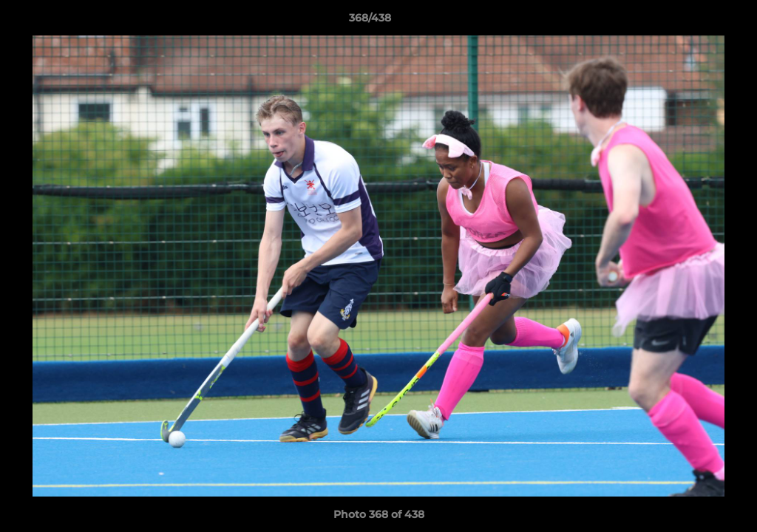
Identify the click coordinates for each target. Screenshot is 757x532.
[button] (695, 21)
